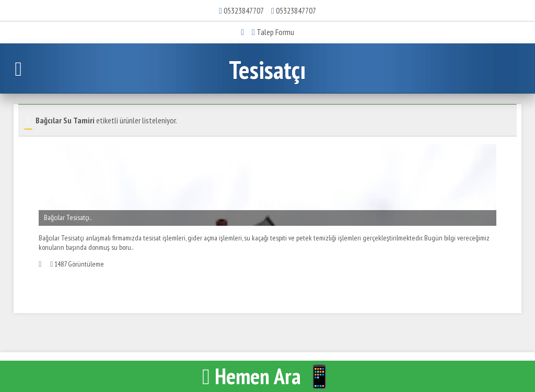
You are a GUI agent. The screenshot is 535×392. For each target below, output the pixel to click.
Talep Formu (273, 32)
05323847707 (243, 10)
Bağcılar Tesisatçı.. (68, 217)
